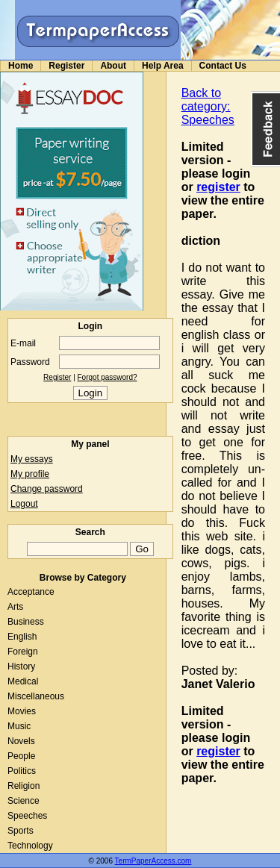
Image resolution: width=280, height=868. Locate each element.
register (218, 187)
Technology (30, 846)
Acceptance (31, 592)
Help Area (163, 66)
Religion (24, 786)
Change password (47, 489)
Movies (22, 711)
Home (21, 66)
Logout (24, 504)
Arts (15, 607)
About (113, 66)
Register (66, 66)
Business (26, 622)
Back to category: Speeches (208, 106)
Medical (23, 681)
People (21, 756)
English (22, 637)
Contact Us (223, 66)
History (21, 666)
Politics (22, 771)
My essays (32, 459)
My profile (30, 474)
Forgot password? (108, 377)
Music (19, 726)
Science (24, 801)
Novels (21, 741)
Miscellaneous (36, 696)
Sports (21, 831)
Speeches (27, 816)
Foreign (23, 652)
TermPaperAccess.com (153, 861)
